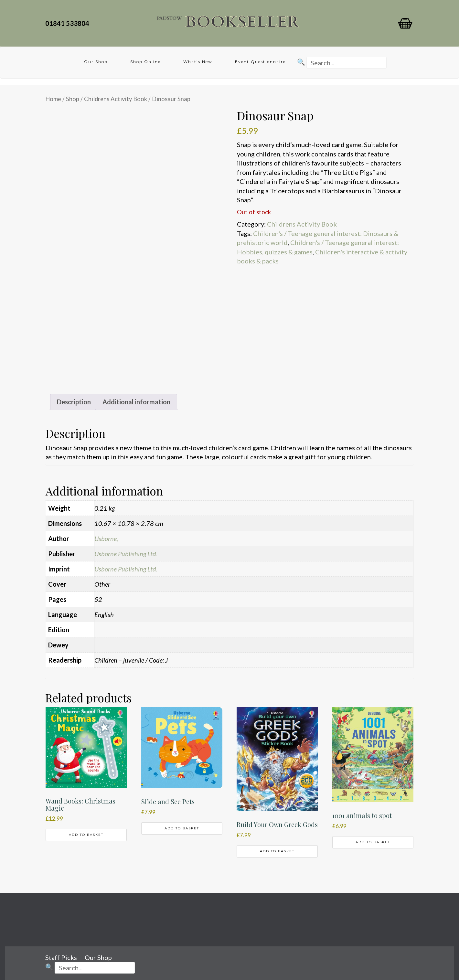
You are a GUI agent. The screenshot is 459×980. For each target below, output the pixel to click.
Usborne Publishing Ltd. (126, 554)
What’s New (198, 62)
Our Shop (96, 62)
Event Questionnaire (260, 62)
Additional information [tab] (136, 402)
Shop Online (145, 62)
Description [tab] (74, 402)
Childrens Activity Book (116, 99)
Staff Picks (61, 957)
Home (53, 99)
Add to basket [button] (86, 835)
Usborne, (106, 538)
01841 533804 (69, 23)
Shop (73, 99)
